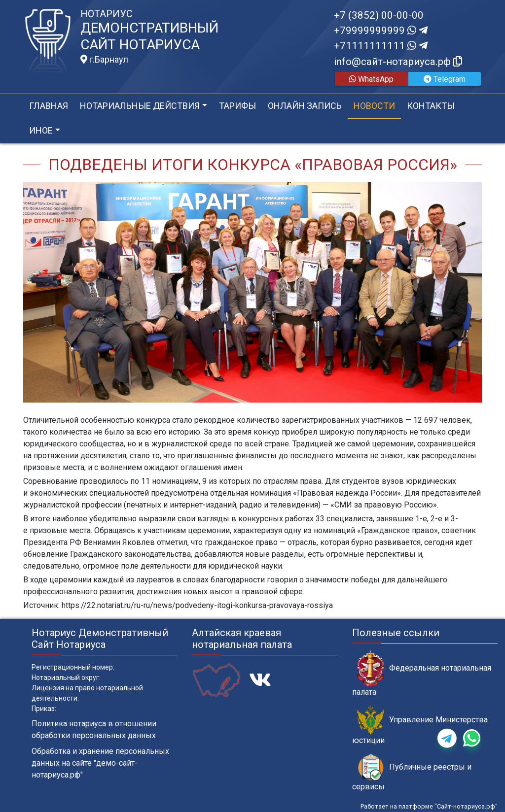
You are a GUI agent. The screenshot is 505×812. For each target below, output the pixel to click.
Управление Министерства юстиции (420, 725)
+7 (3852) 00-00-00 (379, 15)
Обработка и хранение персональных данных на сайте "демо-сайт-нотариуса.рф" (100, 763)
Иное (41, 130)
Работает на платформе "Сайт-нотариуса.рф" (429, 806)
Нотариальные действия (140, 106)
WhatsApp (371, 79)
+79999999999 (381, 31)
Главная (49, 106)
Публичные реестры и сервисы (412, 773)
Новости (374, 106)
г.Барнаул (104, 60)
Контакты (431, 106)
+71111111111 (381, 46)
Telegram (445, 79)
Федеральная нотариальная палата (422, 674)
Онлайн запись (305, 106)
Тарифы (237, 106)
